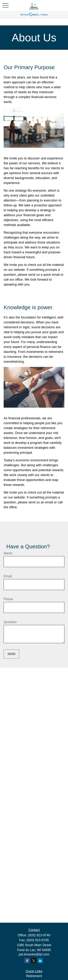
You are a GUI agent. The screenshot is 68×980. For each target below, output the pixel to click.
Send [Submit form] (11, 654)
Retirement (34, 976)
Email (8, 576)
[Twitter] (34, 961)
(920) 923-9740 (39, 935)
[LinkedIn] (40, 961)
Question (10, 622)
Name (8, 553)
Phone (8, 599)
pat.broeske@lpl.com (34, 954)
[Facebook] (27, 961)
